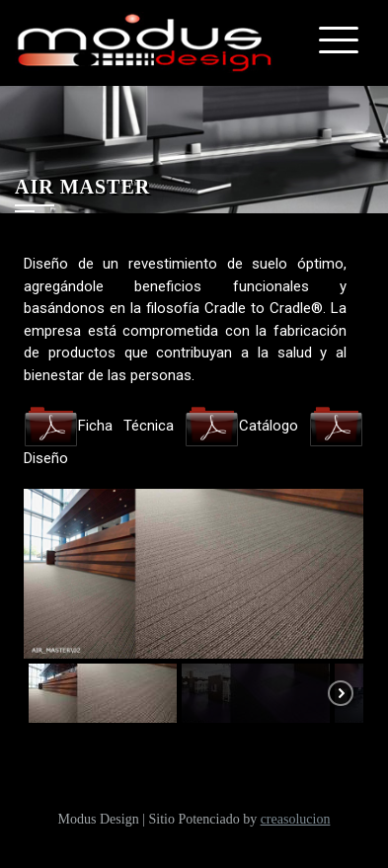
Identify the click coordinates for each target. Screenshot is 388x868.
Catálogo (241, 426)
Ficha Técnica (99, 426)
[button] (103, 693)
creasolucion (296, 819)
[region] (194, 608)
